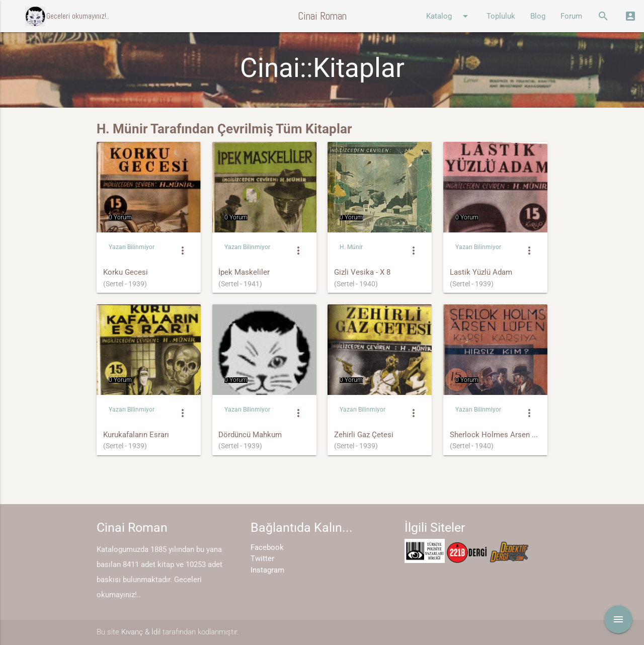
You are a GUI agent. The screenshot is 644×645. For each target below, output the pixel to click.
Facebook (267, 547)
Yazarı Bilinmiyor (132, 247)
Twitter (262, 558)
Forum (571, 16)
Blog (538, 16)
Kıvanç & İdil (141, 632)
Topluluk (501, 16)
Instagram (267, 570)
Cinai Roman (322, 16)
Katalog (449, 16)
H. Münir (351, 247)
